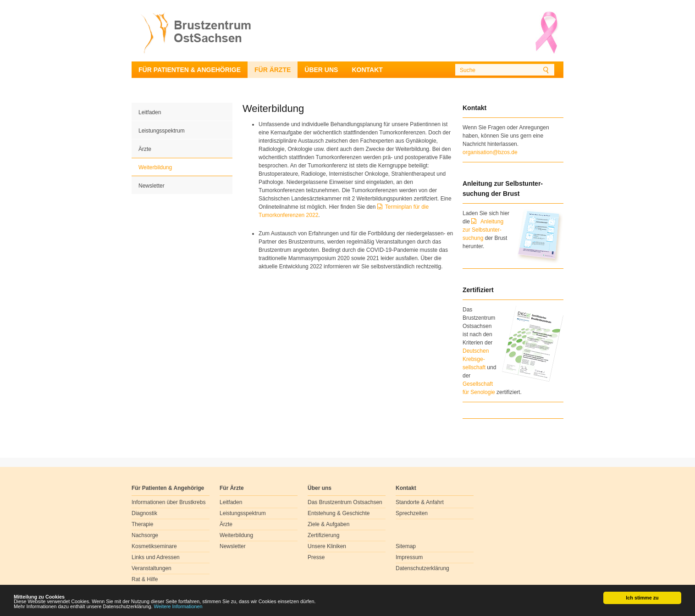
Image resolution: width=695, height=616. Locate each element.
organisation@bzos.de (490, 152)
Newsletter (152, 186)
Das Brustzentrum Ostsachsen (345, 502)
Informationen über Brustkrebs (168, 502)
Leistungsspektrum (162, 131)
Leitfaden (150, 112)
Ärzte (145, 149)
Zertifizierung (323, 535)
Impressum (409, 557)
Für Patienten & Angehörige (190, 70)
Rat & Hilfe (145, 579)
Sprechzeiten (412, 513)
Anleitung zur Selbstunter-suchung (483, 230)
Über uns (321, 70)
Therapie (142, 524)
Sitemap (406, 546)
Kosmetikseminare (154, 546)
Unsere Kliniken (327, 546)
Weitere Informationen (178, 607)
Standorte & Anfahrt (420, 502)
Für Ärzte (273, 70)
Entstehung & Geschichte (339, 513)
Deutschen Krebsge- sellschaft (476, 359)
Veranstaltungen (152, 568)
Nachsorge (145, 535)
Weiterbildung (155, 167)
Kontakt (367, 70)
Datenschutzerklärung (422, 568)
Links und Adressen (156, 557)
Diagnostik (144, 513)
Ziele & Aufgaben (328, 524)
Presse (316, 557)
